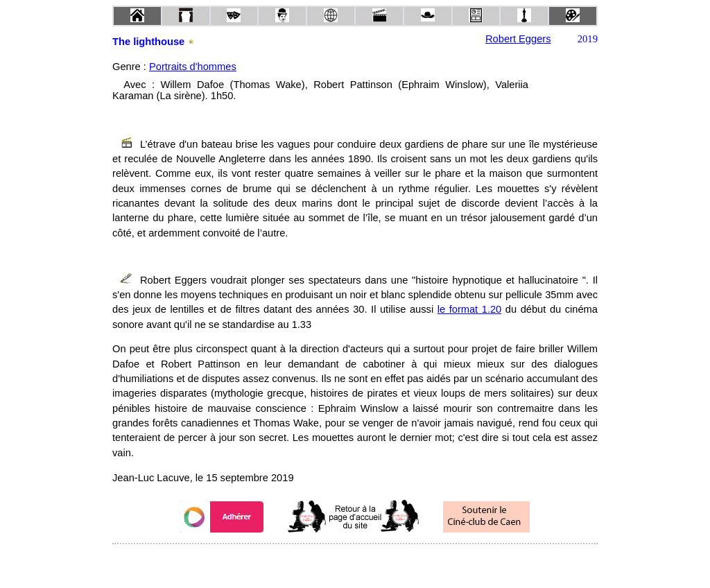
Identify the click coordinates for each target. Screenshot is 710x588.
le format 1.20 (470, 309)
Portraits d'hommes (193, 67)
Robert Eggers (518, 39)
